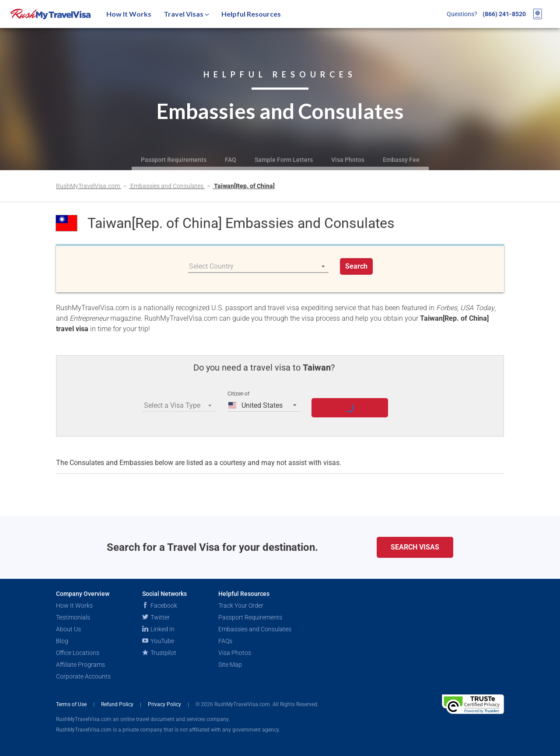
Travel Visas (186, 14)
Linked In (158, 629)
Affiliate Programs (80, 665)
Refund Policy (118, 704)
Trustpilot (159, 653)
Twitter (156, 617)
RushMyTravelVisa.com (89, 186)
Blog (62, 641)
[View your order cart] (538, 14)
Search (356, 266)
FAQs (225, 641)
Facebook (160, 605)
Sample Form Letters (284, 160)
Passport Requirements (174, 160)
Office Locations (78, 653)
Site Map (230, 665)
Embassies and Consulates (168, 186)
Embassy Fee (401, 160)
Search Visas (415, 547)
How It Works (129, 14)
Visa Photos (348, 160)
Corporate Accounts (83, 676)
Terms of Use (72, 704)
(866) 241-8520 (504, 14)
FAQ (231, 160)
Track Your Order (241, 605)
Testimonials (73, 617)
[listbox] (258, 266)
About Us (68, 629)
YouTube (158, 641)
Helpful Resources (251, 14)
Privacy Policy (165, 704)
